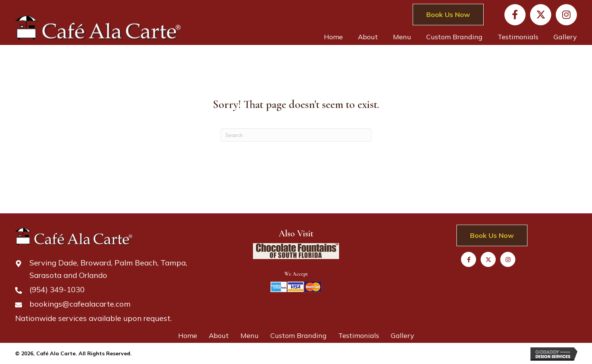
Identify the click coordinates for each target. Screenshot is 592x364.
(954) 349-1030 (57, 289)
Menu (250, 335)
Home (188, 335)
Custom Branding (298, 335)
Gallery (402, 335)
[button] (515, 15)
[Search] (296, 135)
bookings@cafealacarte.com (80, 304)
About (219, 335)
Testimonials (359, 335)
